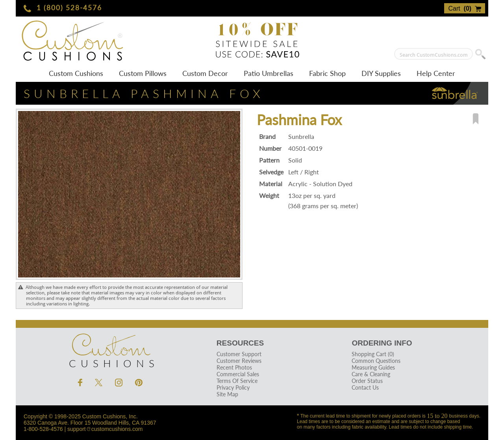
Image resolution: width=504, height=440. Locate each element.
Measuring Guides (373, 367)
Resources (240, 343)
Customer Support (239, 354)
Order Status (367, 381)
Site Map (227, 394)
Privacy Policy (233, 387)
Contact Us (365, 387)
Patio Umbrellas (269, 73)
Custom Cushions (76, 73)
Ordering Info (382, 343)
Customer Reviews (239, 361)
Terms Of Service (237, 381)
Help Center (436, 73)
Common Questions (376, 361)
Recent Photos (234, 367)
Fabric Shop (327, 73)
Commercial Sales (238, 374)
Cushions (110, 349)
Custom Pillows (143, 73)
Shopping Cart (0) (373, 354)
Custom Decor (205, 73)
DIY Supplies (381, 73)
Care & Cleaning (371, 374)
